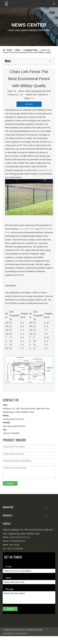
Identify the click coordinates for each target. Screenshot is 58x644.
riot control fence (27, 229)
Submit (10, 483)
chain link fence (45, 170)
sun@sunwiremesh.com (14, 419)
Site (32, 98)
